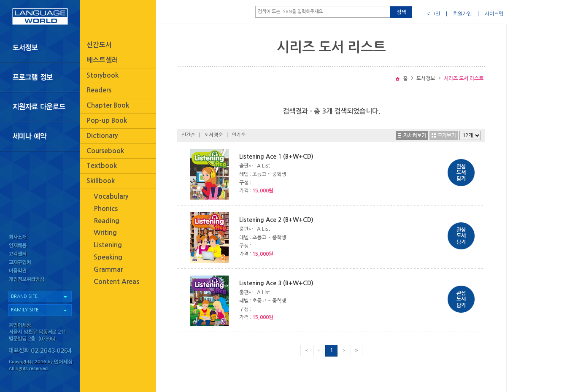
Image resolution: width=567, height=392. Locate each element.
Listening (108, 245)
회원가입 (462, 14)
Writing (105, 233)
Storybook (103, 75)
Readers (99, 90)
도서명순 (213, 135)
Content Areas (116, 282)
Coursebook (105, 151)
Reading (107, 221)
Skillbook (101, 181)
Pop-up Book (107, 120)
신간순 (188, 135)
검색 (401, 12)
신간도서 (99, 45)
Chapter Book (108, 105)
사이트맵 (494, 14)
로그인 (433, 14)
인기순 (239, 135)
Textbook (102, 166)
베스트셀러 (102, 60)
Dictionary (102, 136)
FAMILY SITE (25, 310)
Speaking (108, 257)
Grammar (108, 269)
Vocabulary (111, 196)
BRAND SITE (24, 296)
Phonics (106, 209)
